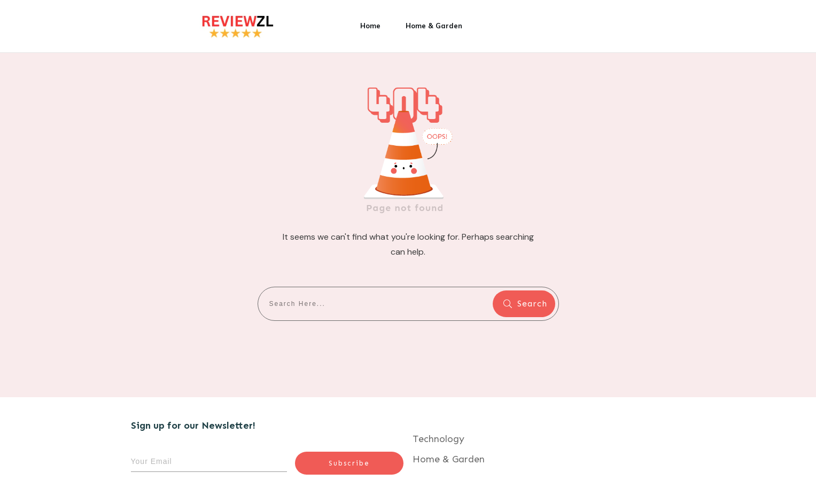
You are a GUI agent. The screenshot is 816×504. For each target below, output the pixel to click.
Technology (438, 439)
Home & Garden (449, 459)
